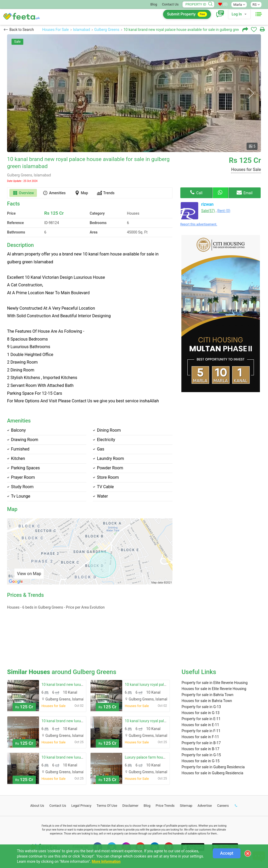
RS (256, 5)
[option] (134, 93)
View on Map (29, 574)
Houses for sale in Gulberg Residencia (213, 773)
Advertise (205, 806)
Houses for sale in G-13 (201, 713)
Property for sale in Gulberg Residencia (213, 767)
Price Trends (165, 806)
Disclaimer (130, 806)
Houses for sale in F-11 (200, 737)
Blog (154, 4)
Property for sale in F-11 (201, 731)
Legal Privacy (81, 806)
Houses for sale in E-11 (200, 725)
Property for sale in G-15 (201, 755)
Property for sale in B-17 (201, 743)
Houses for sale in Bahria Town (207, 701)
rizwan (207, 204)
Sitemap (186, 806)
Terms (107, 806)
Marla (239, 5)
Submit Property (187, 14)
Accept (227, 853)
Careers (223, 806)
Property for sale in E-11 (201, 719)
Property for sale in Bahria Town (208, 695)
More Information (106, 861)
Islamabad (82, 30)
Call (196, 192)
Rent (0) (224, 211)
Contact (58, 806)
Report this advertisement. (199, 224)
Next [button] (251, 93)
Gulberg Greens (107, 30)
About (37, 806)
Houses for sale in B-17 (200, 749)
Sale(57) (208, 211)
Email (245, 192)
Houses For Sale (55, 30)
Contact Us (170, 4)
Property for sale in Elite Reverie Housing (215, 683)
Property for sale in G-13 (201, 707)
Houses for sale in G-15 (201, 761)
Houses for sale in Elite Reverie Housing (214, 689)
